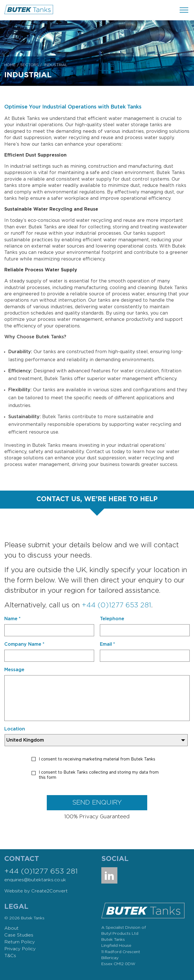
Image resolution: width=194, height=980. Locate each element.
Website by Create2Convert (36, 891)
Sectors (29, 65)
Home (10, 65)
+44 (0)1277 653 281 (117, 605)
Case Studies (19, 935)
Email (107, 644)
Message (14, 670)
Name (12, 619)
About (11, 928)
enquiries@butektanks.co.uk (35, 880)
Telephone (112, 619)
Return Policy (20, 942)
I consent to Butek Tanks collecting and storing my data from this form (99, 775)
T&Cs (10, 956)
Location (15, 729)
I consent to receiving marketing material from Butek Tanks (97, 759)
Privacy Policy (20, 949)
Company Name (24, 644)
